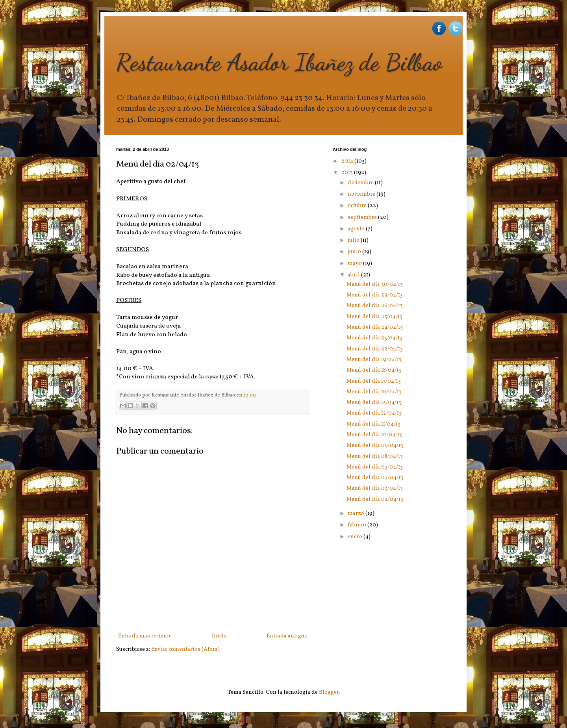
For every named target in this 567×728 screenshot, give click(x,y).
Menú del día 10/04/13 (374, 435)
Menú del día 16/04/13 (374, 392)
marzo (357, 514)
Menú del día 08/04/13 (375, 457)
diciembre (361, 183)
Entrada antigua (287, 636)
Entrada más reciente (145, 636)
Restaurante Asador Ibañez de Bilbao (279, 62)
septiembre (363, 218)
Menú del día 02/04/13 (375, 499)
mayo (355, 264)
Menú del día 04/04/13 (375, 478)
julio (354, 240)
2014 (348, 161)
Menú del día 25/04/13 (374, 317)
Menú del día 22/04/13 (375, 349)
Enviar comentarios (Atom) (185, 649)
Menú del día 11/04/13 (373, 424)
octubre (358, 206)
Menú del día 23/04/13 (374, 338)
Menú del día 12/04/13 (374, 413)
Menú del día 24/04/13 (375, 327)
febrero (358, 525)
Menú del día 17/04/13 (374, 381)
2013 (348, 173)
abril (354, 275)
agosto (357, 229)
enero (356, 537)
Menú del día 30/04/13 (375, 284)
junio (355, 252)
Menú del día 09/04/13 (375, 446)
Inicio (219, 636)
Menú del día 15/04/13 (374, 403)
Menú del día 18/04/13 (374, 370)
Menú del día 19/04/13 (374, 360)
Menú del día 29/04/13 (375, 295)
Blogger (329, 692)
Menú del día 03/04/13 (375, 488)
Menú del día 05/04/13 (375, 467)
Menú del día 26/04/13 (375, 306)
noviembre (362, 194)
